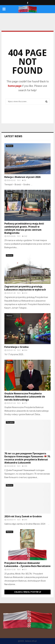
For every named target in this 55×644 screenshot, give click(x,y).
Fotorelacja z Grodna (16, 347)
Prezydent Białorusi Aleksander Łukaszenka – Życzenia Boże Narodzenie (27, 565)
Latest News (13, 136)
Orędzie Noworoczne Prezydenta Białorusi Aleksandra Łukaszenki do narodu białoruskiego (25, 397)
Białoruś (10, 146)
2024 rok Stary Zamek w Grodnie (23, 516)
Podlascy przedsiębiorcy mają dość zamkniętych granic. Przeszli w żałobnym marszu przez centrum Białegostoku (24, 228)
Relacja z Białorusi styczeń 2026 (22, 177)
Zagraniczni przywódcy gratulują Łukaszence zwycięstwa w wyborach (25, 288)
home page (15, 86)
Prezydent (10, 422)
